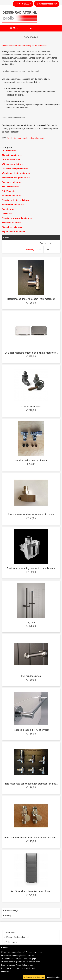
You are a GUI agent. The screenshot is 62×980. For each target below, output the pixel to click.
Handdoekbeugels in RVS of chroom (31, 730)
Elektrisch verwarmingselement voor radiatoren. (31, 568)
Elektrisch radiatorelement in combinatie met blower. (31, 353)
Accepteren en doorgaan (35, 977)
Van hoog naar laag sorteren (57, 243)
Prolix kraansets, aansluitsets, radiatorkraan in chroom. (31, 784)
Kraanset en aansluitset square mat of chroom (31, 514)
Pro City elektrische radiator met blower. (31, 891)
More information (53, 977)
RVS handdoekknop (31, 676)
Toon (39, 250)
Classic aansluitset (31, 407)
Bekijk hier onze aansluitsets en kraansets (26, 138)
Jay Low (31, 622)
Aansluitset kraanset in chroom (31, 460)
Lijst (7, 243)
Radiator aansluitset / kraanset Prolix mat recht (31, 299)
